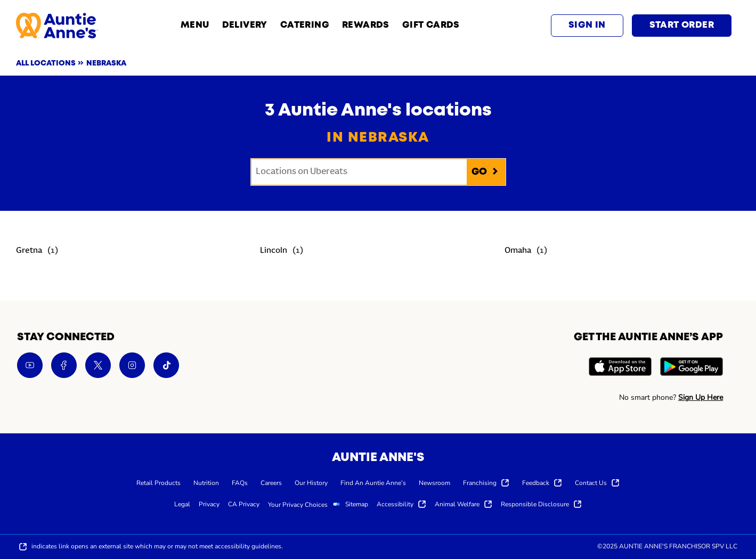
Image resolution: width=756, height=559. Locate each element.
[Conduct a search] (359, 172)
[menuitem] (158, 482)
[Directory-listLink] (37, 251)
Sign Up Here (701, 397)
